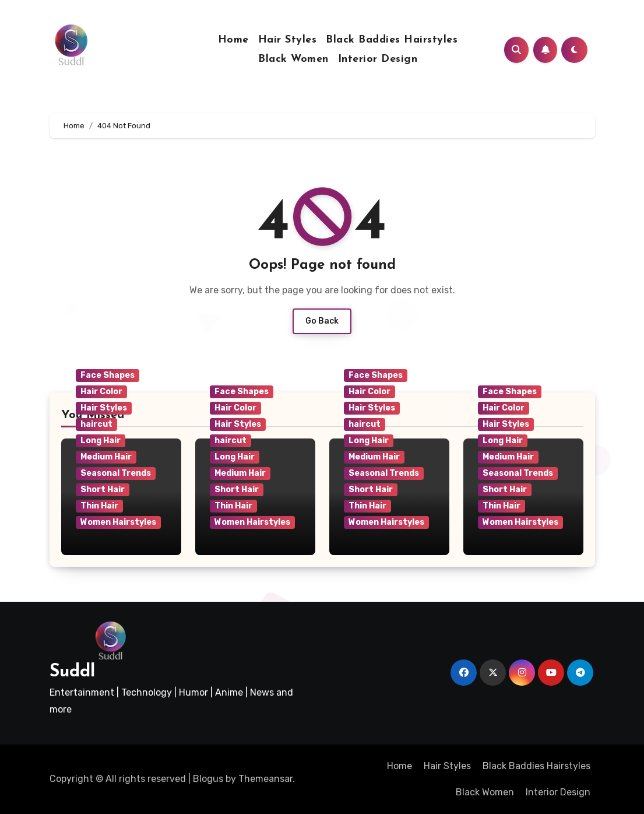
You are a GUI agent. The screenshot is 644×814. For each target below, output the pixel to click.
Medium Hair (106, 457)
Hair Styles (288, 40)
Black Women (293, 59)
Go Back (322, 321)
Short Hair (103, 490)
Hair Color (101, 392)
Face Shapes (108, 375)
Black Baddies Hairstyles (392, 40)
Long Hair (101, 441)
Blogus (208, 779)
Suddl (72, 672)
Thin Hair (99, 506)
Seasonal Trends (116, 473)
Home (233, 40)
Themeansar (265, 779)
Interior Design (378, 59)
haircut (96, 424)
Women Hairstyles (118, 522)
